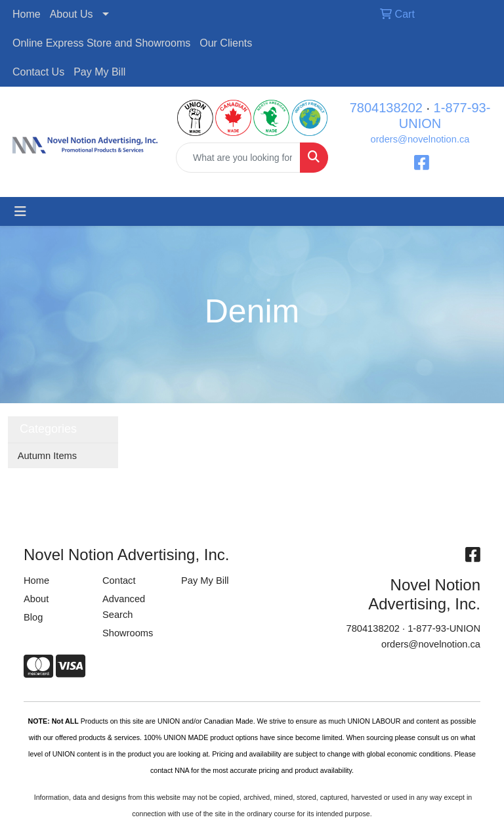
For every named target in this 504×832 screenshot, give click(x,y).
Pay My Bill (99, 72)
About (36, 599)
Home (27, 14)
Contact (119, 580)
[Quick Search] (238, 158)
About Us (72, 14)
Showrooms (128, 633)
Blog (33, 617)
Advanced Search (124, 607)
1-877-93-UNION (444, 628)
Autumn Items (47, 456)
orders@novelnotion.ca (420, 139)
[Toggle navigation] (20, 211)
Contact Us (38, 72)
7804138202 (386, 108)
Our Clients (226, 43)
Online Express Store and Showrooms (101, 43)
